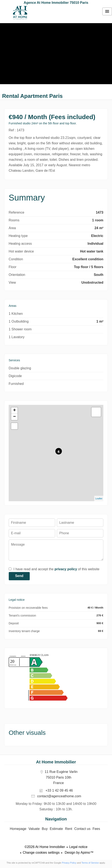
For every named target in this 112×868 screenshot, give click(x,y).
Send (19, 576)
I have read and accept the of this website (56, 569)
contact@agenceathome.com (59, 796)
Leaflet (99, 498)
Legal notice (78, 847)
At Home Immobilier (56, 762)
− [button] (14, 417)
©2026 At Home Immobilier (45, 847)
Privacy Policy (69, 863)
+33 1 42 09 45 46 (59, 790)
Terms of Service (90, 863)
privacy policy (66, 569)
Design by (79, 853)
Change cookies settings (41, 853)
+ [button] (14, 411)
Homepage (20, 13)
